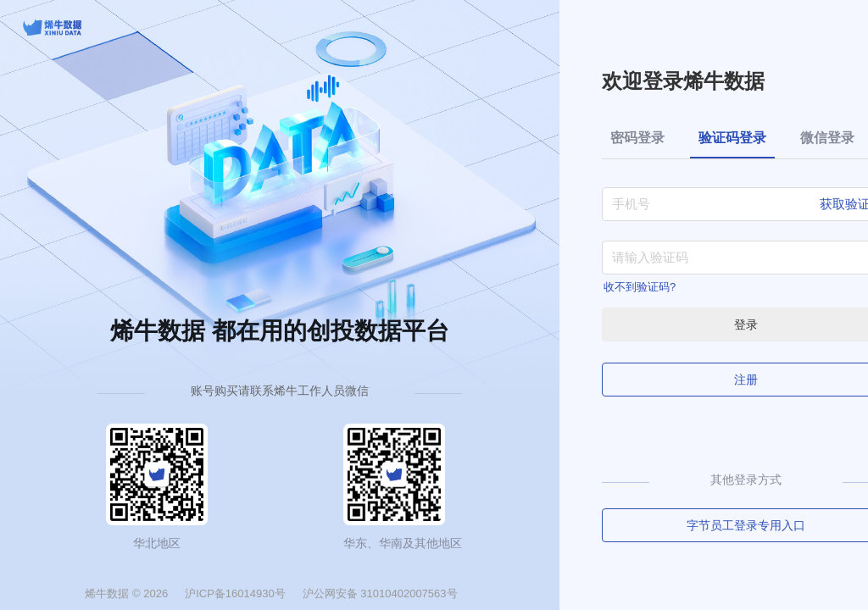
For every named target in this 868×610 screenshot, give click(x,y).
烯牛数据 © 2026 (126, 593)
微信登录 (827, 138)
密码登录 (637, 138)
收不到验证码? (640, 287)
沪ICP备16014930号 (235, 593)
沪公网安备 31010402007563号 (380, 593)
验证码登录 (732, 138)
